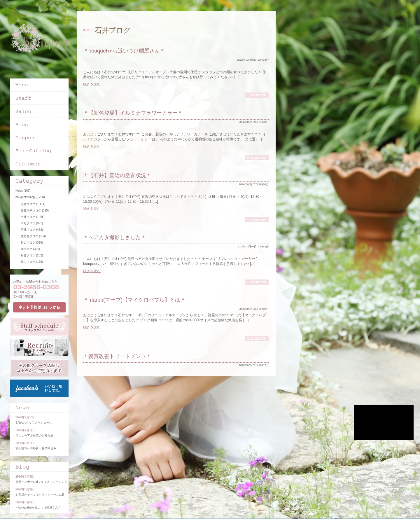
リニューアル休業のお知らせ (34, 435)
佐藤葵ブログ (29, 236)
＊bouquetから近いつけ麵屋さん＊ (124, 51)
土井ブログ (28, 217)
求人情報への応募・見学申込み (36, 448)
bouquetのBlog (25, 197)
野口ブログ (28, 243)
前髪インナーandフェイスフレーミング (41, 482)
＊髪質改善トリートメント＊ (117, 356)
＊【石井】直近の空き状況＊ (117, 175)
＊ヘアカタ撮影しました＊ (115, 237)
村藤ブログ (28, 255)
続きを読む (92, 84)
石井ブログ (28, 230)
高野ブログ (28, 223)
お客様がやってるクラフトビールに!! (40, 495)
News (19, 191)
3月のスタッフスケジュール (34, 423)
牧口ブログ (28, 262)
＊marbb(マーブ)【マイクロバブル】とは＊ (134, 300)
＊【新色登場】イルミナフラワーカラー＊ (133, 113)
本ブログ (27, 249)
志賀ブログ (28, 204)
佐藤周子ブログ (31, 210)
